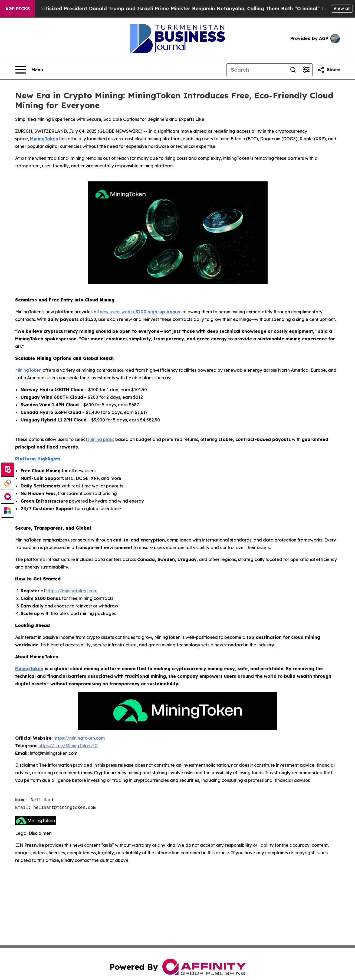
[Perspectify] (8, 483)
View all (342, 8)
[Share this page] (328, 70)
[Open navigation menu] (29, 70)
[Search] (257, 70)
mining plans (101, 439)
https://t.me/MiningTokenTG (68, 746)
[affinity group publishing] (8, 497)
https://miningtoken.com (72, 591)
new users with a (118, 312)
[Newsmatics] (8, 510)
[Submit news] (8, 470)
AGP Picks (18, 9)
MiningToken (28, 370)
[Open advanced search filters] (306, 70)
